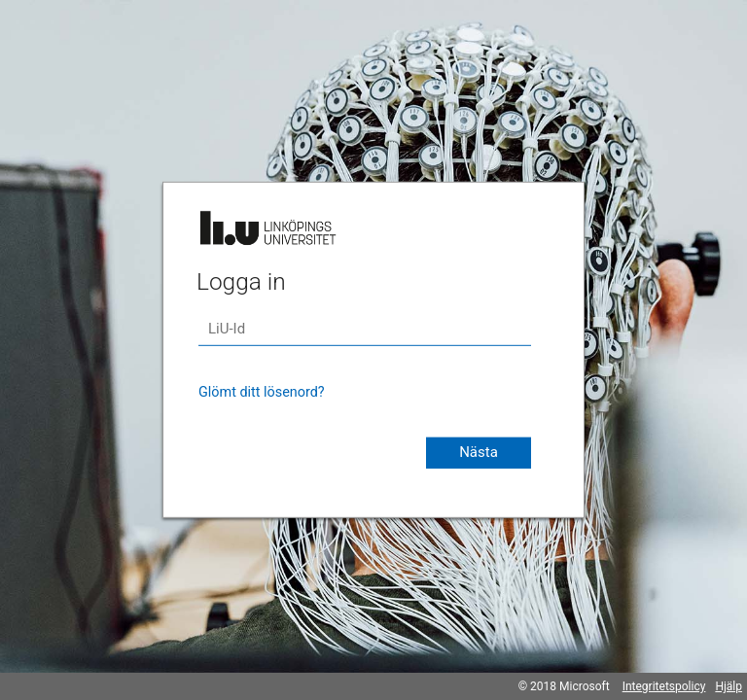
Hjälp (729, 686)
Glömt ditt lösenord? (262, 392)
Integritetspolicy (664, 686)
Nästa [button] (479, 452)
